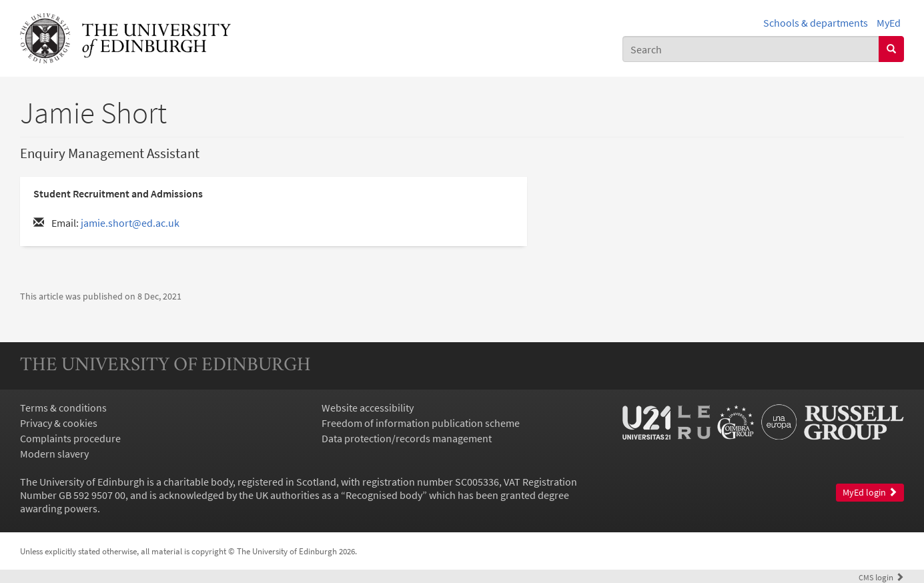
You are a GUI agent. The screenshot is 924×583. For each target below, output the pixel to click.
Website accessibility (368, 408)
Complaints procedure (70, 438)
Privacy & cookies (59, 423)
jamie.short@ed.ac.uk (130, 223)
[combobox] (751, 49)
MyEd (889, 23)
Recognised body (384, 495)
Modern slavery (54, 454)
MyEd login (870, 493)
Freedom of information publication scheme (421, 423)
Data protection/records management (407, 438)
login (881, 577)
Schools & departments (816, 23)
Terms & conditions (63, 408)
